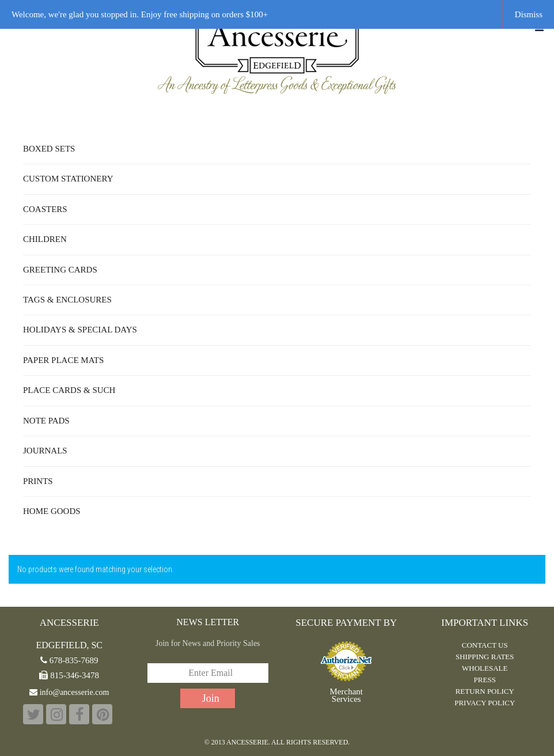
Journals (45, 451)
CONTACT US (485, 645)
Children (45, 239)
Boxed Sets (49, 149)
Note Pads (46, 421)
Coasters (45, 209)
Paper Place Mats (63, 360)
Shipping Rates (485, 657)
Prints (38, 481)
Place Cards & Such (69, 390)
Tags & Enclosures (67, 300)
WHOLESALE (485, 668)
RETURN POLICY (485, 691)
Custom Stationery (68, 179)
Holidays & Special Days (80, 330)
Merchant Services (346, 695)
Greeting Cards (60, 270)
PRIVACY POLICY (485, 703)
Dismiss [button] (529, 14)
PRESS (485, 680)
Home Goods (52, 511)
